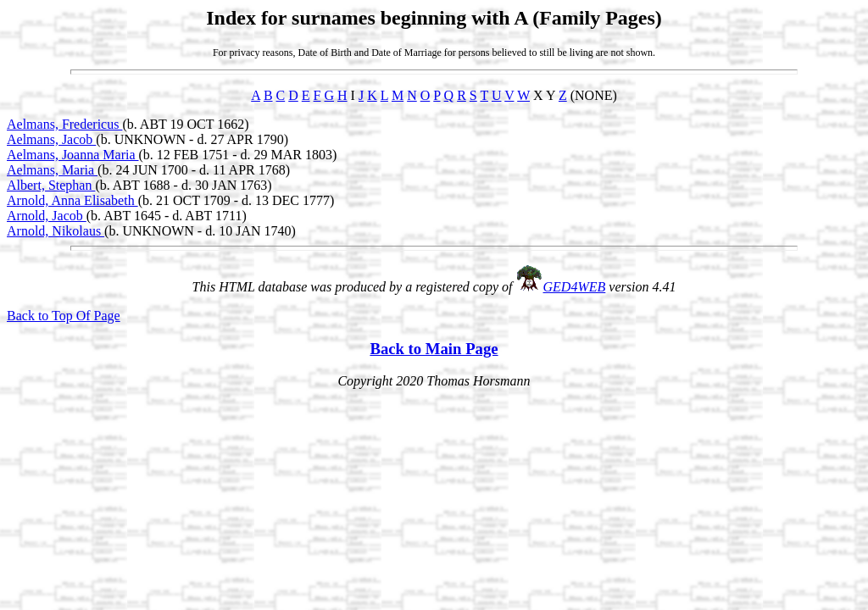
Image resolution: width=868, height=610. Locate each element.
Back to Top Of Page (64, 316)
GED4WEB (575, 287)
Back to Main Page (434, 349)
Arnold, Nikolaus (56, 231)
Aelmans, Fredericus (64, 124)
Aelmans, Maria (52, 170)
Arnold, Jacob (47, 216)
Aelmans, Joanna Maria (73, 155)
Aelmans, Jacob (51, 139)
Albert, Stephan (51, 185)
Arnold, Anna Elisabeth (72, 200)
